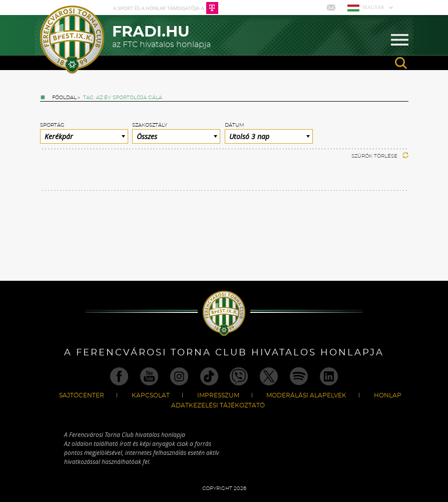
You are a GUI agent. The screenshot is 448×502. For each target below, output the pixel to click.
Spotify (299, 376)
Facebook (119, 376)
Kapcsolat (151, 395)
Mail (332, 8)
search (401, 63)
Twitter (269, 376)
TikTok (209, 376)
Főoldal (64, 98)
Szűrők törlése (380, 156)
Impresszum (218, 395)
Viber (239, 376)
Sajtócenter (82, 395)
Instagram (179, 376)
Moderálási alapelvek (306, 395)
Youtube (149, 376)
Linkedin (329, 376)
